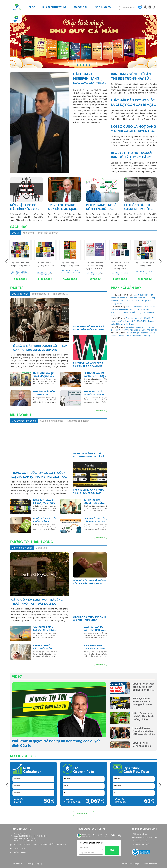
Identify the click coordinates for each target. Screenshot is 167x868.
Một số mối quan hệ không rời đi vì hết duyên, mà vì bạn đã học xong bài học (90, 582)
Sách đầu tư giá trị (18, 272)
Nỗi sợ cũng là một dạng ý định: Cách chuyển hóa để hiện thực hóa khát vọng (134, 129)
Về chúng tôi (103, 7)
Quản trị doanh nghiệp (52, 421)
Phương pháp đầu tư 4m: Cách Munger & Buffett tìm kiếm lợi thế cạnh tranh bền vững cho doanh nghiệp (44, 393)
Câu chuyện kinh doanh (24, 421)
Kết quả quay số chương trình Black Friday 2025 (88, 492)
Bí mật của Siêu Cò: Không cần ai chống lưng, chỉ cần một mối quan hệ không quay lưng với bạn (45, 520)
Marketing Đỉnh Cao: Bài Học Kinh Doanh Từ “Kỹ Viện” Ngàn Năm (90, 455)
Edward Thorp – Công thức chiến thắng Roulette (142, 746)
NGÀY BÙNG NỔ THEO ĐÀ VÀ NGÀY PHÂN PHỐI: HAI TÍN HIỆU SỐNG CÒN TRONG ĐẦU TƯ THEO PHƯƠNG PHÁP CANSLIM (90, 328)
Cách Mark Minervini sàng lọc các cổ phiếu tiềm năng (88, 79)
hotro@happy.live (19, 849)
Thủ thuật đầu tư (40, 294)
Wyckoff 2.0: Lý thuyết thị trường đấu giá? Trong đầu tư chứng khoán (95, 393)
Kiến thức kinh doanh (78, 421)
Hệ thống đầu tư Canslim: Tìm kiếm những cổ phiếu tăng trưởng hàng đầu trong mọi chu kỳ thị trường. (141, 207)
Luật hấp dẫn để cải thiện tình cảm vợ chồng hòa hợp (95, 629)
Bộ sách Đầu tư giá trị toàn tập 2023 (145, 264)
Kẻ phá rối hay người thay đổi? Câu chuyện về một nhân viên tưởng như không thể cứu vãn (95, 502)
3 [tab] (83, 65)
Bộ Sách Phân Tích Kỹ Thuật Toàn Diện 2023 (45, 266)
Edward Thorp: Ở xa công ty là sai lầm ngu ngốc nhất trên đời (143, 687)
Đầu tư (16, 233)
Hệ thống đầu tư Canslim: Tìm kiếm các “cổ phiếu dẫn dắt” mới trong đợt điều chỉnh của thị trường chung (95, 375)
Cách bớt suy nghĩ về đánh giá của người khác (90, 619)
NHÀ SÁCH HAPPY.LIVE (54, 7)
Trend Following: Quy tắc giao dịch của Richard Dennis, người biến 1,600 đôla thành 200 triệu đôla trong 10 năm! (64, 207)
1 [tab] (77, 65)
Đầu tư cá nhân (20, 294)
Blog (32, 7)
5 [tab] (90, 65)
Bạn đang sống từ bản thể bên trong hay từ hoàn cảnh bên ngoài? (131, 77)
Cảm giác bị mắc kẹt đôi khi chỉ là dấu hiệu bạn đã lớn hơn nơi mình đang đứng (44, 629)
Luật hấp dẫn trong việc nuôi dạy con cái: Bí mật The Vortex (133, 103)
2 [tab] (80, 65)
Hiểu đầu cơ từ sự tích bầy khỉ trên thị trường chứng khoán (143, 717)
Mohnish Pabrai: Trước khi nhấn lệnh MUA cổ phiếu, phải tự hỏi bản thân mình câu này (143, 731)
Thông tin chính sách (141, 834)
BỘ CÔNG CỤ (81, 7)
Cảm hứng (41, 548)
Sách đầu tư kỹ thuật (44, 273)
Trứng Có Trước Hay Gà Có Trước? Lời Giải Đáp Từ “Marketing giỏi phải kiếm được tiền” (39, 475)
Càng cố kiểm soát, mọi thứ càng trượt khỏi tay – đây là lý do (37, 602)
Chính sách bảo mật (140, 841)
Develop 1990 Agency (35, 864)
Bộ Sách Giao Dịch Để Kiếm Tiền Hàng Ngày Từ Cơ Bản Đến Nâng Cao (95, 266)
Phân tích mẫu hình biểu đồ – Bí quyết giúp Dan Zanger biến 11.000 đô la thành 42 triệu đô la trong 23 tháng (133, 321)
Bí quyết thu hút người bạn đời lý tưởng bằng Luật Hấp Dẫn (131, 155)
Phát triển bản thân (48, 233)
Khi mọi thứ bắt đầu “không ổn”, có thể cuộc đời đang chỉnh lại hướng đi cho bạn (44, 647)
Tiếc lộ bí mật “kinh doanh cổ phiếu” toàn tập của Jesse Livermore (39, 348)
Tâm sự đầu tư (60, 294)
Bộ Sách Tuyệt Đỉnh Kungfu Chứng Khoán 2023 (20, 266)
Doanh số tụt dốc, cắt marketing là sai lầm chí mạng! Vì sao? (95, 520)
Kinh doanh (29, 233)
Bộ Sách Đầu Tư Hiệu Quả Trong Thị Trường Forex (120, 266)
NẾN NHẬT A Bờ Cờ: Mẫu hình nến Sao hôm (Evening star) (25, 207)
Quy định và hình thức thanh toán (145, 838)
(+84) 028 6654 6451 (20, 852)
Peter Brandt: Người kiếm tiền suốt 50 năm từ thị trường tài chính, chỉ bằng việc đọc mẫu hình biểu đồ (102, 207)
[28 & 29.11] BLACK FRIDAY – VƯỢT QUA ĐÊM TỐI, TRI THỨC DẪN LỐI (44, 502)
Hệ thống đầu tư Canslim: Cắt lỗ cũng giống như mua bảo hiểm (43, 375)
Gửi (112, 850)
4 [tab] (87, 65)
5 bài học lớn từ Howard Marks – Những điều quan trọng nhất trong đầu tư (142, 702)
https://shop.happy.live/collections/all (84, 41)
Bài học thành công (22, 548)
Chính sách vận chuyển (142, 844)
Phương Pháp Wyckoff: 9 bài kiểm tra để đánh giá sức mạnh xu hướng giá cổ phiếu (89, 365)
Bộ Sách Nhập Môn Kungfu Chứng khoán (70, 264)
